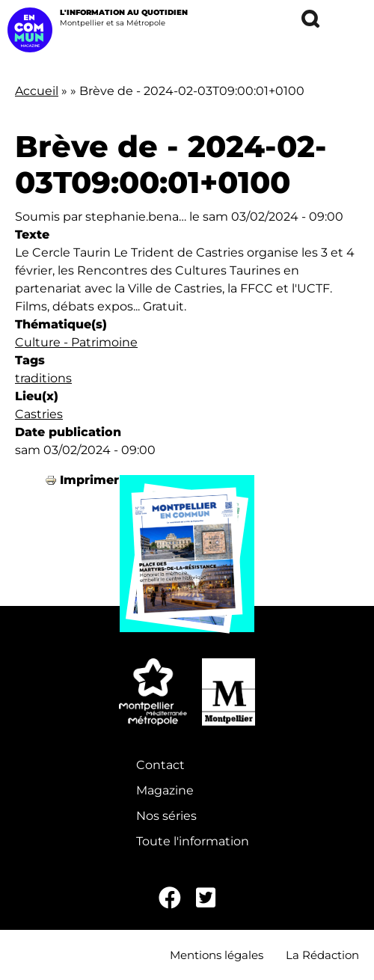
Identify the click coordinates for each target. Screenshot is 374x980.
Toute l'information (193, 841)
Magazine (165, 790)
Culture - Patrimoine (76, 342)
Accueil (37, 91)
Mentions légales (217, 955)
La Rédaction (322, 955)
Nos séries (166, 816)
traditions (43, 378)
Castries (39, 414)
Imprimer (89, 480)
